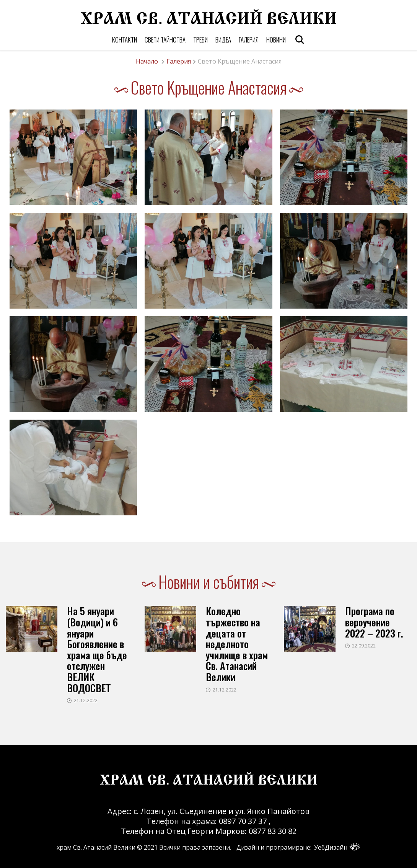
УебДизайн (337, 847)
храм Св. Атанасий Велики (96, 847)
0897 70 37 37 (244, 821)
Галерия (179, 61)
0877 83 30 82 (273, 831)
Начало (147, 61)
